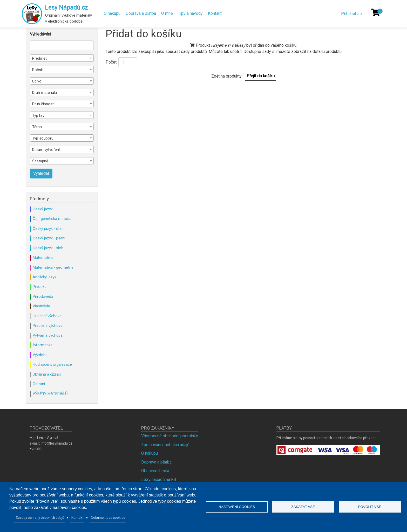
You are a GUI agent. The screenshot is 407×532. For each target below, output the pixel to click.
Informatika (43, 345)
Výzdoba (40, 355)
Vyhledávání (40, 34)
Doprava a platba (141, 13)
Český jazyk (43, 209)
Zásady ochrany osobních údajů (40, 517)
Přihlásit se (351, 14)
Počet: (111, 62)
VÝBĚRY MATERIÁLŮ (50, 394)
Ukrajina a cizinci (47, 374)
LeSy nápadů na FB (159, 479)
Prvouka (40, 287)
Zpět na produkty (226, 76)
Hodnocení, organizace (52, 364)
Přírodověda (43, 296)
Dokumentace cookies (108, 517)
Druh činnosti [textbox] (43, 104)
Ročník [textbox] (38, 70)
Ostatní (39, 384)
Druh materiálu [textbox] (45, 93)
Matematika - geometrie (53, 267)
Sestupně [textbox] (40, 161)
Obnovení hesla (155, 471)
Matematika (43, 258)
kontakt (36, 448)
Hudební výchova (47, 316)
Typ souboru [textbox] (43, 138)
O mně (167, 13)
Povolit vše (370, 507)
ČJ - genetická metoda (52, 219)
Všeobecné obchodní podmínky (170, 436)
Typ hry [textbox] (38, 115)
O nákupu (112, 13)
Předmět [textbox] (39, 58)
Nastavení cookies (237, 507)
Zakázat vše (303, 507)
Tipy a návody (190, 13)
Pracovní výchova (48, 326)
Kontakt (215, 13)
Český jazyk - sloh (48, 248)
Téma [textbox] (37, 127)
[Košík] (376, 12)
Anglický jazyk (45, 277)
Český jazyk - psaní (49, 238)
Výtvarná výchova (48, 335)
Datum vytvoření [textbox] (46, 150)
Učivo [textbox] (37, 81)
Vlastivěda (41, 306)
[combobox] (62, 58)
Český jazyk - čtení (49, 229)
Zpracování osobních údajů (165, 445)
